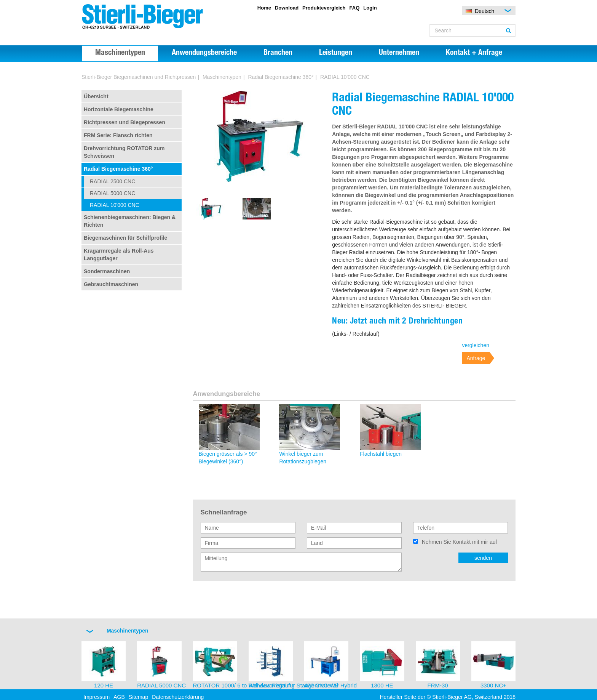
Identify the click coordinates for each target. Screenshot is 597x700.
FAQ (355, 8)
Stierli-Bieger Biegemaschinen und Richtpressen (139, 77)
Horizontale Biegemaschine (119, 109)
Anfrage (476, 358)
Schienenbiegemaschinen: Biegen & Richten (130, 221)
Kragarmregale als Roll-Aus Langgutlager (119, 255)
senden (483, 558)
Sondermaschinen (107, 271)
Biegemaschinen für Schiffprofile (125, 238)
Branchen (278, 53)
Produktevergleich (324, 8)
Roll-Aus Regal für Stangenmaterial (293, 685)
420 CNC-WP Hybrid (330, 685)
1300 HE (382, 685)
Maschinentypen (120, 53)
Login (370, 8)
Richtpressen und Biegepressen (125, 122)
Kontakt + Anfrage (474, 53)
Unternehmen (399, 53)
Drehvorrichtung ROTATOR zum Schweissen (124, 152)
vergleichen (476, 345)
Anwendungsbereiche (204, 53)
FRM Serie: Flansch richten (118, 135)
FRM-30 (438, 685)
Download (287, 8)
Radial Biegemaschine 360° (281, 77)
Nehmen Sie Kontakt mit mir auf (460, 542)
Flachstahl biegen (381, 454)
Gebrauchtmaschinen (111, 284)
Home (264, 8)
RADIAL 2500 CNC (113, 181)
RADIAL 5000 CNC (113, 193)
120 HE (104, 685)
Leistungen (336, 53)
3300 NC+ (493, 685)
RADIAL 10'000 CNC (115, 205)
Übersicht (96, 96)
